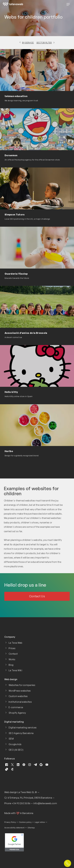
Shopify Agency (17, 713)
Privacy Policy (10, 822)
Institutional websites (20, 702)
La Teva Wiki (15, 670)
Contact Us (37, 596)
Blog (11, 665)
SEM (11, 739)
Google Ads (15, 744)
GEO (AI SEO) (16, 750)
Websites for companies (22, 685)
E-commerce (16, 707)
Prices (12, 648)
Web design (11, 792)
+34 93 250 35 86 (21, 803)
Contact (13, 654)
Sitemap (31, 828)
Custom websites (18, 696)
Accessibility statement (14, 828)
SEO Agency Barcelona (21, 733)
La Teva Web (16, 643)
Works (12, 659)
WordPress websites (20, 691)
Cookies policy (25, 822)
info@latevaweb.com (45, 803)
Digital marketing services (23, 728)
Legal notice (40, 822)
